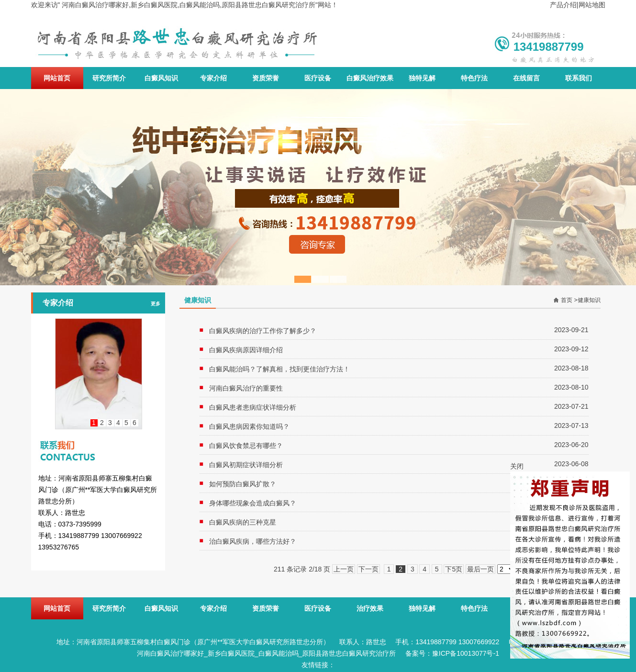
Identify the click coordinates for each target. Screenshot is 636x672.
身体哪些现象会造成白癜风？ (253, 503)
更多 (156, 304)
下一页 (368, 569)
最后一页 (480, 569)
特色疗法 (474, 78)
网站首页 (57, 78)
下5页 (454, 569)
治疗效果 (370, 608)
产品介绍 (563, 5)
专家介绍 (213, 78)
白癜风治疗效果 (370, 78)
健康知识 (589, 300)
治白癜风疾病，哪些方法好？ (253, 541)
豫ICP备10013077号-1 (466, 653)
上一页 (344, 569)
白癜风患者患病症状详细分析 (253, 407)
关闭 (517, 466)
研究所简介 (109, 78)
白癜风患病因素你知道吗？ (249, 426)
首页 (567, 300)
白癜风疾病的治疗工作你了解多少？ (263, 331)
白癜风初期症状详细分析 (246, 465)
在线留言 (526, 78)
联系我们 (579, 78)
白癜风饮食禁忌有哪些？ (246, 446)
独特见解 (422, 78)
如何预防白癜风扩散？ (243, 484)
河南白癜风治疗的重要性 (246, 388)
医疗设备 (318, 78)
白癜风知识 (161, 78)
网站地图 (592, 5)
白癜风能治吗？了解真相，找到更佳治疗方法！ (279, 369)
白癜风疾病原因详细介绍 (246, 350)
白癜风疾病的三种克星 (243, 522)
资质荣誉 (266, 78)
